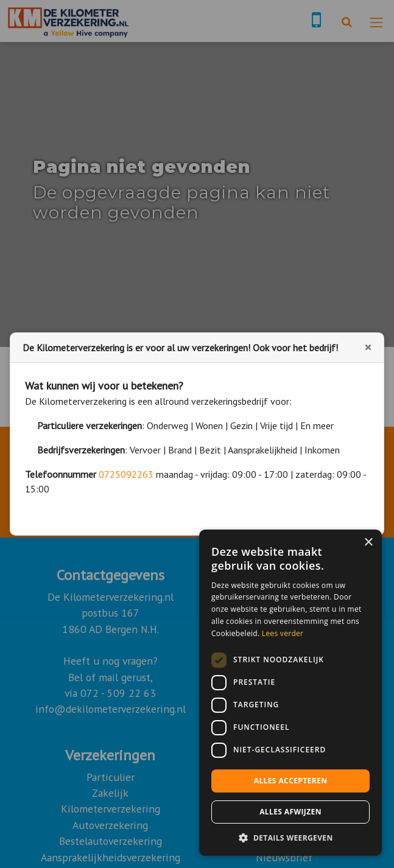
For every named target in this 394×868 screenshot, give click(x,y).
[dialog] (290, 693)
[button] (290, 838)
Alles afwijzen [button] (290, 812)
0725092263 (126, 474)
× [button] (368, 543)
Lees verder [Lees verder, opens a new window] (283, 633)
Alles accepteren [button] (291, 781)
